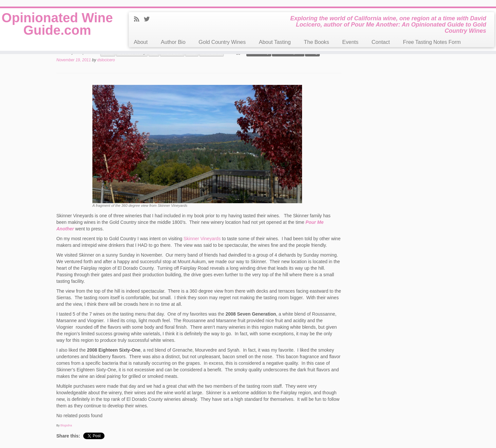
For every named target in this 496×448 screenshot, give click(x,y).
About (141, 42)
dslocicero (106, 60)
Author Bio (173, 42)
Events (350, 42)
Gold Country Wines (222, 42)
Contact (381, 42)
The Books (316, 42)
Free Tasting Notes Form (432, 42)
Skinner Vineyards (202, 239)
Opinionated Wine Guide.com (57, 24)
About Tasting (275, 42)
